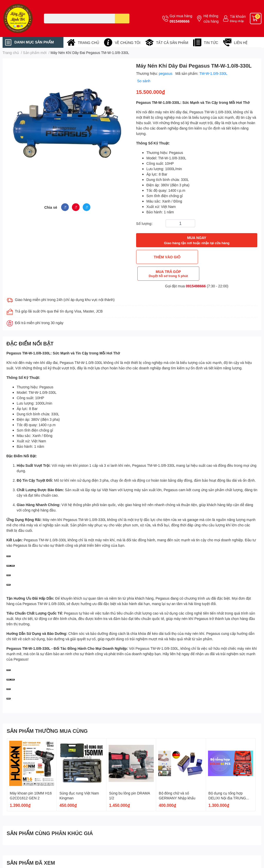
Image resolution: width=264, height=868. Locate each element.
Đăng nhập (237, 21)
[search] (122, 19)
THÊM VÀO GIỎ (166, 257)
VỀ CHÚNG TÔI (128, 43)
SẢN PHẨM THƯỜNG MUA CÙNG (47, 714)
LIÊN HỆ (241, 43)
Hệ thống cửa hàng (211, 19)
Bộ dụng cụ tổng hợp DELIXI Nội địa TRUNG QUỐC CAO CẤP (227, 781)
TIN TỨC (211, 43)
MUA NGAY (197, 240)
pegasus (166, 73)
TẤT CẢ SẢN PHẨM (172, 43)
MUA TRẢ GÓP (228, 257)
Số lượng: (144, 223)
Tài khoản (238, 16)
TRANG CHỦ (88, 43)
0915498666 (180, 21)
